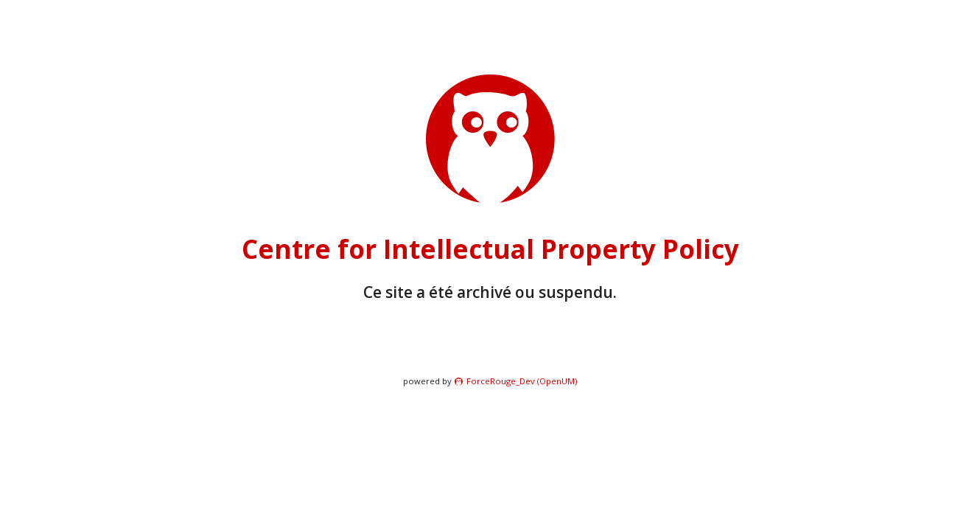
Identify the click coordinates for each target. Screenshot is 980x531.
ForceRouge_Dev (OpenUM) (522, 381)
